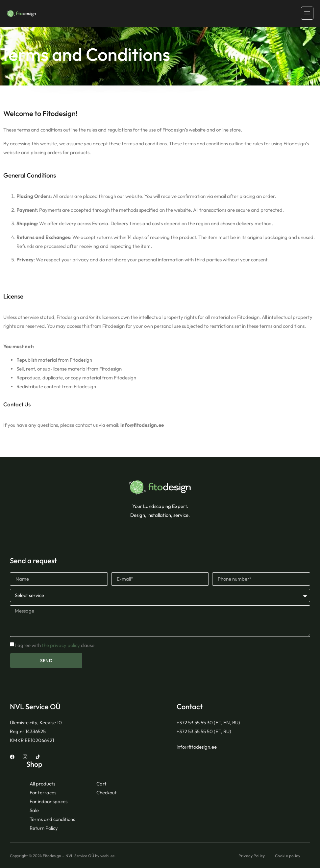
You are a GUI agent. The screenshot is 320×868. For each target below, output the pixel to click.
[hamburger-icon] (307, 13)
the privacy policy (61, 645)
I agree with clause (55, 645)
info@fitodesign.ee (142, 425)
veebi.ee (107, 856)
